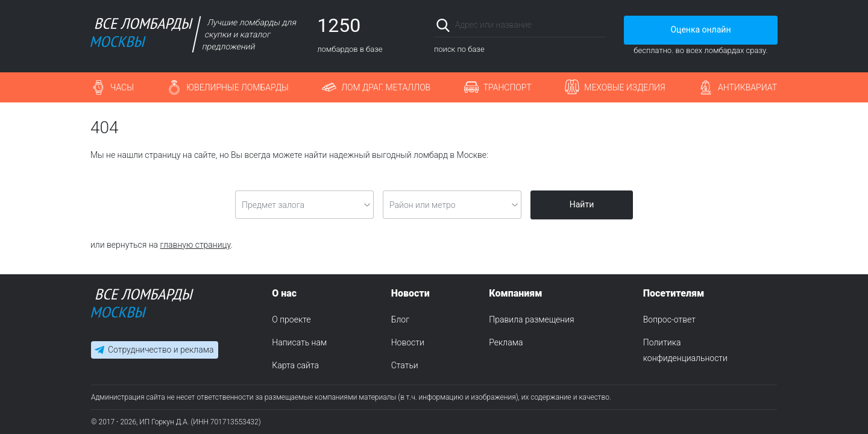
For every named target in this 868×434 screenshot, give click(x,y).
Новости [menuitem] (408, 342)
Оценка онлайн (700, 30)
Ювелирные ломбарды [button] (237, 87)
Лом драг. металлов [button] (386, 87)
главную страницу (196, 245)
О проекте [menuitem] (291, 319)
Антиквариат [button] (747, 87)
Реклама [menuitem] (506, 342)
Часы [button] (122, 87)
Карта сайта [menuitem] (295, 365)
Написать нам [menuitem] (299, 342)
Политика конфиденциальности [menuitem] (685, 350)
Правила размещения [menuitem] (531, 319)
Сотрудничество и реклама (161, 350)
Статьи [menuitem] (405, 365)
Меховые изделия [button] (624, 87)
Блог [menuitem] (400, 319)
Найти (582, 204)
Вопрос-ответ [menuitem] (669, 319)
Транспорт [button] (508, 87)
